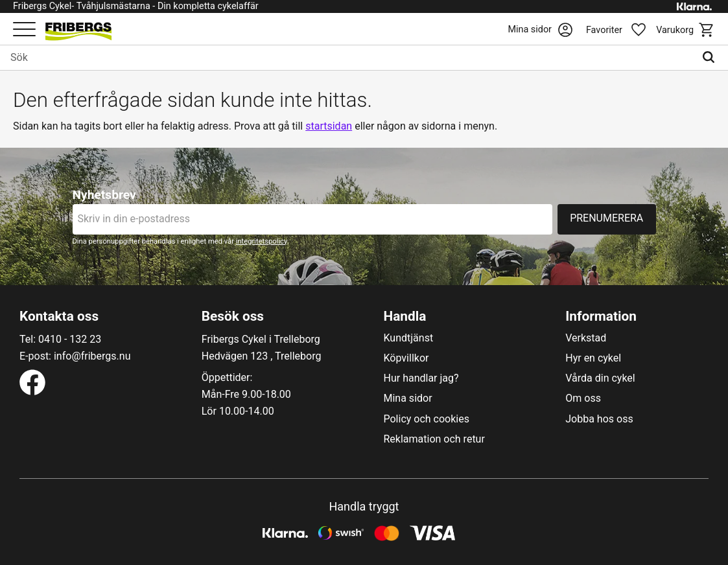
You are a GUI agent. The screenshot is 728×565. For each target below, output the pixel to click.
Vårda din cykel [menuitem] (600, 378)
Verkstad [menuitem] (586, 338)
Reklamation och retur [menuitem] (434, 439)
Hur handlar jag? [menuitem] (421, 378)
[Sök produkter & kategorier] (347, 58)
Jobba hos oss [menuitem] (599, 419)
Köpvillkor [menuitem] (406, 358)
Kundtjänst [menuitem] (409, 338)
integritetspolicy (262, 241)
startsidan (329, 126)
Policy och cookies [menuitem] (427, 419)
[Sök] (711, 58)
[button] (24, 30)
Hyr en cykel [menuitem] (593, 358)
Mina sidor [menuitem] (408, 398)
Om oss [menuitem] (583, 398)
